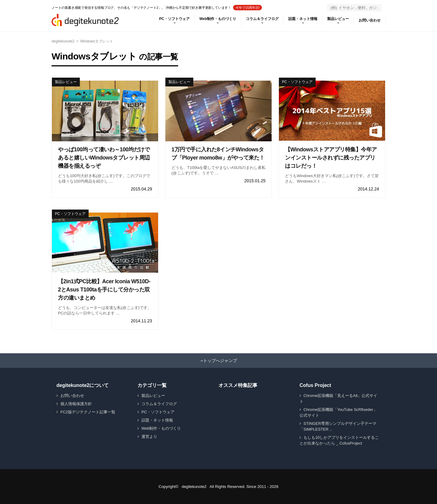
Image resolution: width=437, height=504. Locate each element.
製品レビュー (338, 19)
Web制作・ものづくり (218, 19)
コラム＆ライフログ (262, 19)
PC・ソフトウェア (174, 19)
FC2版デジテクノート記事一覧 (88, 412)
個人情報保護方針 (76, 404)
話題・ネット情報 (303, 19)
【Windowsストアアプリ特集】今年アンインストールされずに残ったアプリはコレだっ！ (331, 158)
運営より (149, 437)
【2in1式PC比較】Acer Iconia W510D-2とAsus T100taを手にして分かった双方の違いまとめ (104, 290)
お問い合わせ (370, 20)
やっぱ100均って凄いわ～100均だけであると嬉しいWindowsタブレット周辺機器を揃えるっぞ (104, 158)
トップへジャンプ (220, 361)
